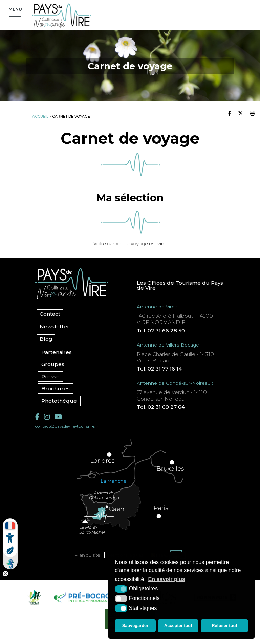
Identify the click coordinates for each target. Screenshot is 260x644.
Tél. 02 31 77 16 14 (159, 369)
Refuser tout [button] (224, 626)
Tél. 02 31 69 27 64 (161, 407)
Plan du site (87, 555)
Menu (15, 9)
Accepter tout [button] (178, 626)
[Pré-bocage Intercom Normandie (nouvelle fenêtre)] (83, 597)
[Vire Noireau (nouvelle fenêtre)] (33, 597)
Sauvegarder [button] (135, 626)
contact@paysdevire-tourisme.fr (67, 426)
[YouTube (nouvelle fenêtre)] (58, 417)
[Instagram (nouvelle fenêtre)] (47, 417)
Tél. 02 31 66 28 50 (161, 330)
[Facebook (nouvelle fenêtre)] (37, 417)
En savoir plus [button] (167, 579)
